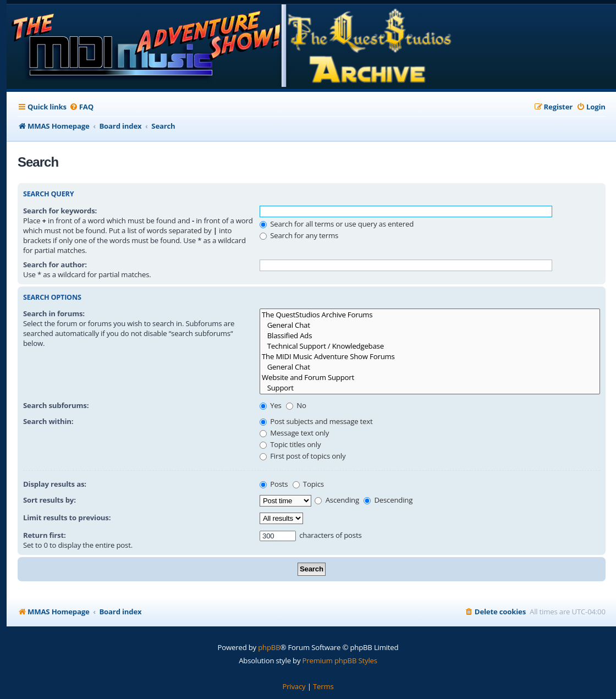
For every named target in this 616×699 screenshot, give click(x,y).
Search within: (48, 421)
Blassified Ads (430, 336)
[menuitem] (81, 107)
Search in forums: (54, 313)
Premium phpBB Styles (340, 661)
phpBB (269, 647)
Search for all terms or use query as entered (337, 224)
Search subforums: (56, 405)
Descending (388, 500)
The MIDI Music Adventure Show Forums (430, 357)
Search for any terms (299, 235)
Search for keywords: (60, 211)
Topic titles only (290, 444)
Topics (308, 484)
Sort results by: (50, 500)
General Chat (430, 325)
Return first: (45, 535)
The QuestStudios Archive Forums (430, 315)
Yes (271, 405)
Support (430, 388)
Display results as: (55, 484)
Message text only (294, 433)
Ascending (337, 500)
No (296, 405)
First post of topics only (302, 456)
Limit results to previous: (67, 518)
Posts (274, 484)
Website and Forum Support (430, 378)
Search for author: (55, 265)
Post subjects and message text (316, 421)
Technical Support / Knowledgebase (430, 346)
